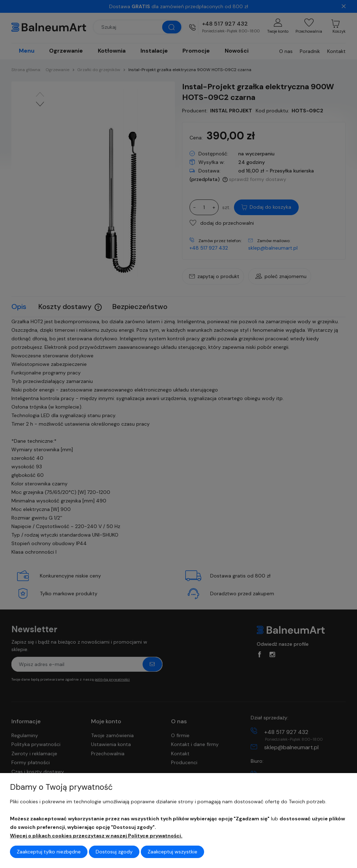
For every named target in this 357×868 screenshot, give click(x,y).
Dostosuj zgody (114, 852)
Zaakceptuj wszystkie (172, 852)
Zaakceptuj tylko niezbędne (49, 852)
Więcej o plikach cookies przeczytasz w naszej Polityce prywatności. (96, 836)
